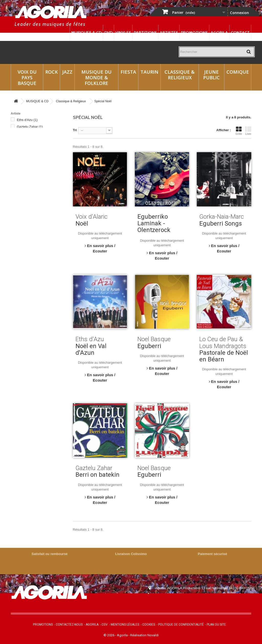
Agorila (219, 33)
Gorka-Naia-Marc (32, 134)
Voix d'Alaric (28, 164)
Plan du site (216, 625)
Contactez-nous (69, 625)
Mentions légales (125, 625)
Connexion (239, 13)
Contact (240, 33)
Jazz (67, 72)
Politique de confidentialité (181, 625)
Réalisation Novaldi (144, 635)
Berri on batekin (97, 475)
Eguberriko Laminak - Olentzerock (154, 223)
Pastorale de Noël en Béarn (224, 356)
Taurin (149, 72)
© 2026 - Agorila (116, 635)
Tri (75, 130)
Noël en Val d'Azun (91, 349)
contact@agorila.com (183, 602)
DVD (108, 33)
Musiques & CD (86, 33)
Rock (52, 72)
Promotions (194, 33)
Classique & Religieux (180, 75)
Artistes (169, 33)
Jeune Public (211, 75)
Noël (82, 224)
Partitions (145, 33)
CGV (105, 625)
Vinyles (123, 33)
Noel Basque (29, 157)
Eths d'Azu (27, 120)
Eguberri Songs (221, 224)
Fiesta (128, 72)
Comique (238, 72)
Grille (239, 131)
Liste (248, 131)
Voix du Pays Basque (27, 77)
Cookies (149, 625)
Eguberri (149, 346)
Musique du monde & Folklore (96, 77)
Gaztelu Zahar (30, 127)
